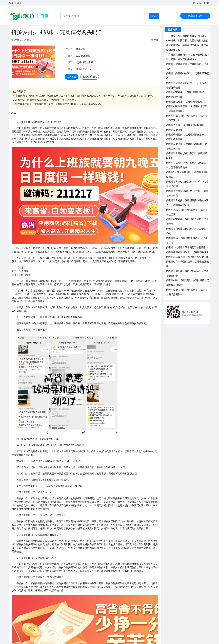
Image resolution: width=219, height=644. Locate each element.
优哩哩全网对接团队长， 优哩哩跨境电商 (188, 252)
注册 (19, 3)
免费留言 (71, 77)
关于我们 (197, 3)
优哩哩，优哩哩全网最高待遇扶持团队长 (187, 247)
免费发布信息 (195, 16)
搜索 (154, 16)
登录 (11, 3)
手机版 (207, 3)
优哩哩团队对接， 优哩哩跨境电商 (184, 102)
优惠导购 (81, 49)
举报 (155, 40)
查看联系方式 (90, 77)
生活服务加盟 (83, 56)
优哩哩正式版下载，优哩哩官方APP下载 (187, 257)
